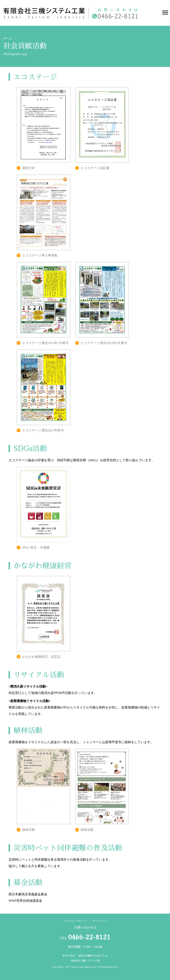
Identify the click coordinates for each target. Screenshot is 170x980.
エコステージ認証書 (95, 168)
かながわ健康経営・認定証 (41, 657)
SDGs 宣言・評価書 (36, 548)
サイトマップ (100, 921)
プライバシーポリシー (75, 921)
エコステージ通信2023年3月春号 (45, 343)
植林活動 (28, 830)
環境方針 (28, 168)
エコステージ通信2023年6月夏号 (104, 343)
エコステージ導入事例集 (40, 255)
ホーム (8, 38)
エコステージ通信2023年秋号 (43, 430)
